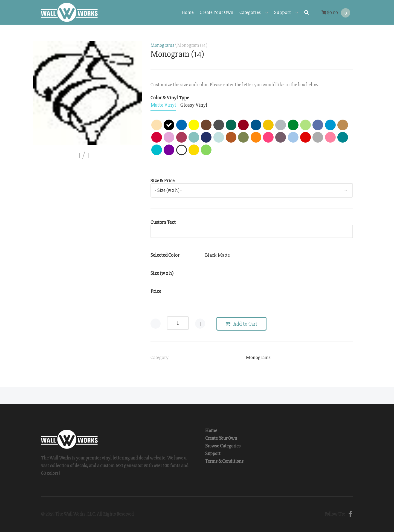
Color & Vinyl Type (170, 98)
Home (188, 12)
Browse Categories (223, 446)
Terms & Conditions (224, 461)
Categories (254, 12)
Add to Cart (241, 324)
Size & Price (163, 181)
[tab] (163, 105)
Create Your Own (217, 12)
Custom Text (163, 222)
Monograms (162, 45)
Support (286, 12)
